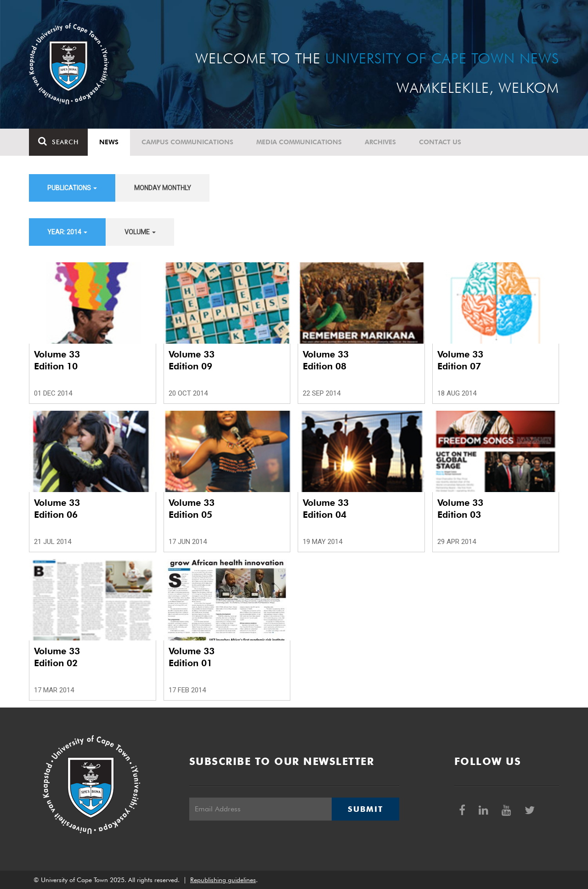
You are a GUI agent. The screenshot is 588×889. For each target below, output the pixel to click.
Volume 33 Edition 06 (57, 509)
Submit (365, 809)
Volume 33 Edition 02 (57, 657)
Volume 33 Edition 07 (460, 360)
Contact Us (440, 142)
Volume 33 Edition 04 (326, 509)
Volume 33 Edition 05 (192, 509)
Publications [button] (72, 188)
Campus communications (187, 142)
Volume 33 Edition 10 (57, 360)
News (109, 142)
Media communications (299, 142)
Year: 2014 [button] (67, 232)
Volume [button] (140, 232)
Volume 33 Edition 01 (192, 657)
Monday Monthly (163, 188)
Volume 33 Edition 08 (326, 360)
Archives (380, 142)
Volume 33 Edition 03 (460, 509)
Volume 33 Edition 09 (192, 360)
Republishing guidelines (223, 880)
